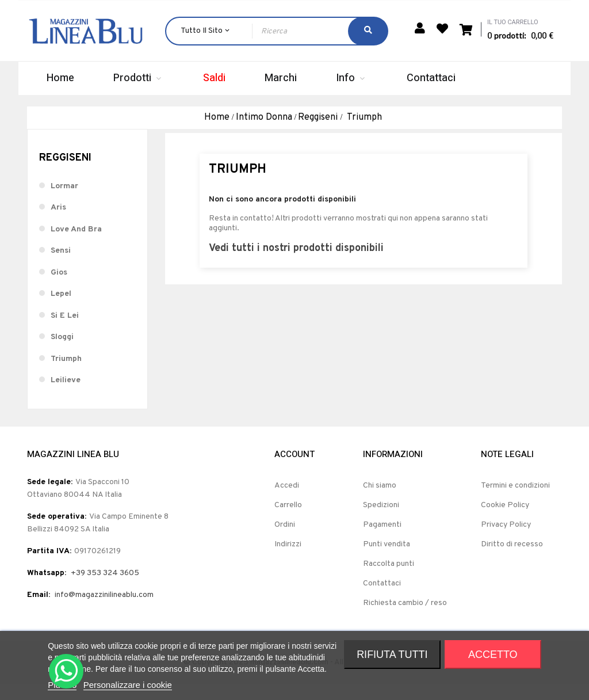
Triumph (66, 373)
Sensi (61, 266)
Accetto (493, 655)
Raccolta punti (389, 579)
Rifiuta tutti (392, 655)
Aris (58, 222)
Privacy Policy (506, 540)
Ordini (285, 540)
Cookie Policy (505, 520)
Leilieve (66, 395)
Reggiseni (65, 173)
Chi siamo (380, 501)
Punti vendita (387, 559)
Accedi (287, 501)
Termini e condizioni (515, 501)
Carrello (288, 520)
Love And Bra (76, 244)
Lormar (64, 201)
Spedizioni (381, 520)
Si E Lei (65, 330)
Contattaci (382, 598)
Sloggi (62, 352)
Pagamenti (382, 540)
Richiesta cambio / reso (405, 618)
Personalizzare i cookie (128, 685)
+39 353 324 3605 (105, 588)
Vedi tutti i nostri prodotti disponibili (296, 263)
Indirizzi (288, 559)
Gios (59, 287)
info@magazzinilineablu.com (104, 610)
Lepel (61, 309)
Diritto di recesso (512, 559)
